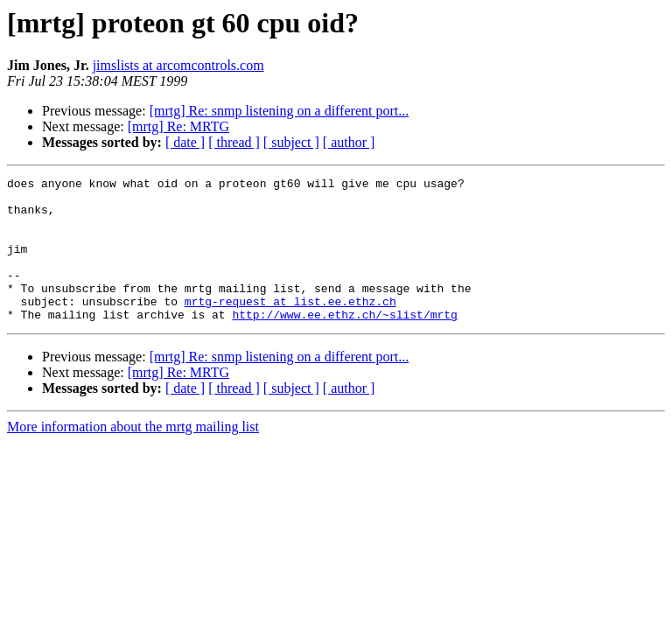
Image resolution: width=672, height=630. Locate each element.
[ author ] (349, 142)
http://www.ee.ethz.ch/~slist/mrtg (344, 343)
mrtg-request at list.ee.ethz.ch (290, 327)
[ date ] (185, 142)
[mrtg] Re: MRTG (178, 126)
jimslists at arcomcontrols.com (178, 65)
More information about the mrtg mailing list (133, 455)
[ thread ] (234, 142)
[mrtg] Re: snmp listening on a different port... (280, 111)
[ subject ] (291, 142)
